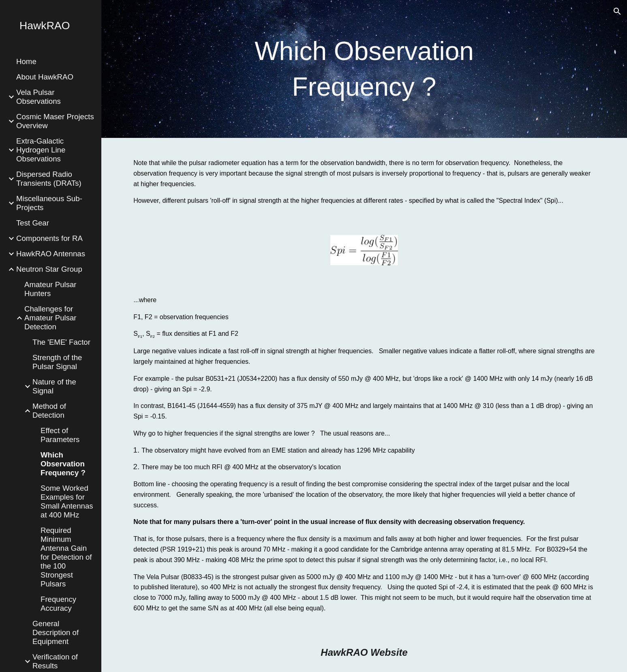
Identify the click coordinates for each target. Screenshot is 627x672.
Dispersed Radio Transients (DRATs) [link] (49, 179)
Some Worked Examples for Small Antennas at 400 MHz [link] (67, 501)
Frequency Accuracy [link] (58, 604)
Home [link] (26, 61)
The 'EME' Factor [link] (61, 342)
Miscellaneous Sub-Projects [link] (49, 203)
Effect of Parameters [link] (60, 435)
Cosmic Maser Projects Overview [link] (55, 121)
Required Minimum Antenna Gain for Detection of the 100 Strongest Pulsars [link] (66, 557)
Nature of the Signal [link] (54, 386)
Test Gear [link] (33, 223)
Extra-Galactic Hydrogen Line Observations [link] (41, 150)
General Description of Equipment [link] (56, 632)
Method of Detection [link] (49, 411)
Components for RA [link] (49, 238)
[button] (617, 11)
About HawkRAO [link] (45, 77)
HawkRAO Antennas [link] (51, 254)
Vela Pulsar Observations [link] (39, 97)
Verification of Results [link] (55, 661)
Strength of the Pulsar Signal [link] (57, 362)
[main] (364, 69)
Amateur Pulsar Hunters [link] (50, 289)
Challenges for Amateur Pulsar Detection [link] (50, 318)
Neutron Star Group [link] (49, 269)
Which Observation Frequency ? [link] (63, 464)
